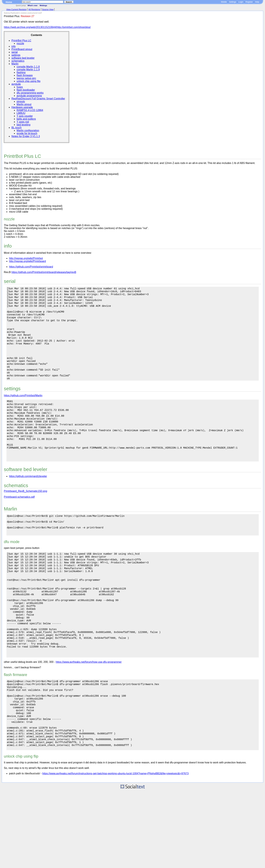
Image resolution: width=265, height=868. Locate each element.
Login (241, 2)
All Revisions (34, 9)
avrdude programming (29, 96)
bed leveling (23, 125)
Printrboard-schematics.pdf (19, 531)
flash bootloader (26, 90)
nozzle (20, 43)
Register (249, 2)
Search (69, 2)
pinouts (21, 101)
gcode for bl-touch (27, 133)
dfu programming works (30, 93)
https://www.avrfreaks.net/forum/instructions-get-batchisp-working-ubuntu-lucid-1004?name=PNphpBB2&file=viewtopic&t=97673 (115, 851)
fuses (20, 87)
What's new (32, 5)
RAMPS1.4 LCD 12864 (30, 110)
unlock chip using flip (29, 81)
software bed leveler (23, 58)
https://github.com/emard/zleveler (28, 510)
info (14, 46)
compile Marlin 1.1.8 (28, 67)
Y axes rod (23, 122)
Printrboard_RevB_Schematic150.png (26, 525)
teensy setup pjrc (26, 78)
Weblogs (43, 5)
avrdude (16, 84)
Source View (48, 9)
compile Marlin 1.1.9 (28, 70)
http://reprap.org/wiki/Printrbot (26, 258)
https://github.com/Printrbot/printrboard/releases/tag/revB (44, 272)
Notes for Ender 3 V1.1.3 (26, 136)
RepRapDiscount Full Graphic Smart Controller (38, 99)
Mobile (224, 2)
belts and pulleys (26, 119)
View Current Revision (16, 9)
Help (257, 2)
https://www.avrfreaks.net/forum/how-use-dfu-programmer (89, 724)
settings (16, 55)
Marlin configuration (28, 130)
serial (14, 52)
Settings (233, 2)
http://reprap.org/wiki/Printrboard (27, 261)
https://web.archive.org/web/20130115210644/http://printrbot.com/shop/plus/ (47, 27)
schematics (18, 61)
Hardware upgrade (22, 107)
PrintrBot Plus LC (21, 41)
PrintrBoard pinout (22, 49)
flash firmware (25, 75)
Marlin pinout (24, 104)
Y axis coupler (25, 116)
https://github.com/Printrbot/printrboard (31, 267)
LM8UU (21, 113)
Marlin (15, 64)
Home (9, 2)
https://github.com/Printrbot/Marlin (23, 416)
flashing (21, 72)
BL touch (17, 128)
